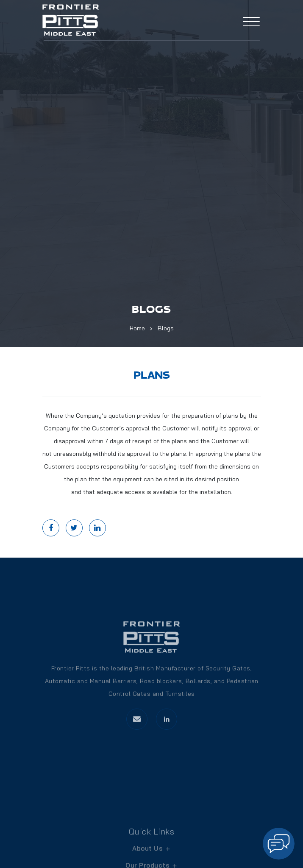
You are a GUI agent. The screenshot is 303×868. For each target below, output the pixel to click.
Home (137, 328)
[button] (279, 844)
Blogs (166, 328)
